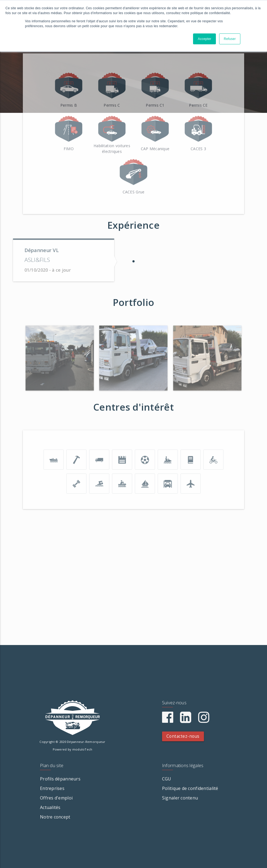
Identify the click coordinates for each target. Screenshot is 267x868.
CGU (167, 779)
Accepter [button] (204, 39)
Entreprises (52, 788)
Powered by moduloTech (73, 749)
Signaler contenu (180, 798)
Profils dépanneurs (60, 779)
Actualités (50, 807)
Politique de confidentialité (190, 788)
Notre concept (55, 817)
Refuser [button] (230, 39)
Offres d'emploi (56, 798)
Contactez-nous (183, 736)
